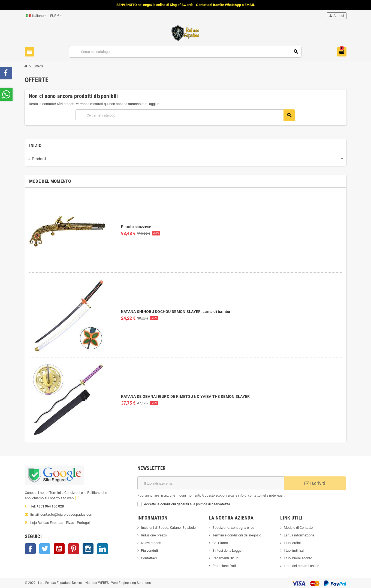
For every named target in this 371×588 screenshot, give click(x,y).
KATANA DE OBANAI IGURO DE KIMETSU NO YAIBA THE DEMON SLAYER (185, 396)
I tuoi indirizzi (294, 550)
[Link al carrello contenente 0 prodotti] (342, 52)
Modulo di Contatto (298, 528)
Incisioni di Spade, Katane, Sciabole (168, 528)
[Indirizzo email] (211, 483)
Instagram (88, 549)
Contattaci (149, 558)
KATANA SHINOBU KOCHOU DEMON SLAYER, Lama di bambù (176, 312)
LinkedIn (102, 549)
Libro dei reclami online (301, 566)
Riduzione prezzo (154, 535)
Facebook (30, 549)
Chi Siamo (220, 543)
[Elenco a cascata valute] (56, 16)
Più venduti (149, 550)
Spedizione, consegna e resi (234, 528)
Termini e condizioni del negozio (237, 535)
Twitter (45, 549)
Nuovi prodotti (152, 543)
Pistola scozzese (136, 227)
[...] (77, 498)
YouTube (59, 549)
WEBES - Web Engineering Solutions (124, 583)
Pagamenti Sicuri (225, 558)
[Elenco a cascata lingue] (36, 16)
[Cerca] (185, 52)
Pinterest (74, 549)
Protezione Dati (224, 566)
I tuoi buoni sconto (298, 558)
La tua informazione (299, 535)
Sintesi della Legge (227, 550)
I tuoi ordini (292, 543)
